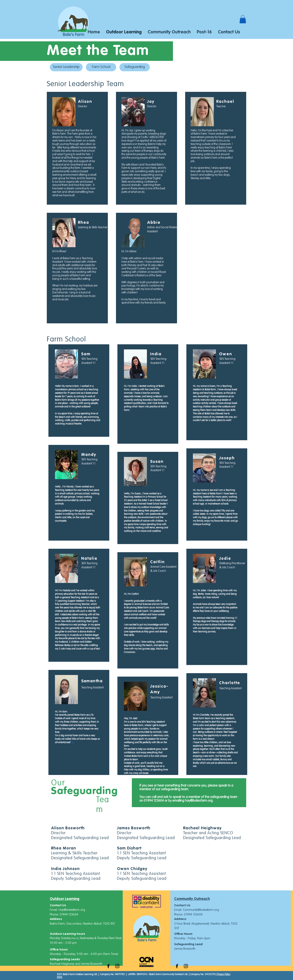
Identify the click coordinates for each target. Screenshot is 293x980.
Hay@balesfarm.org (72, 910)
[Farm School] (101, 67)
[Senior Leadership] (66, 67)
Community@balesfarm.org (201, 910)
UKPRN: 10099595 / (138, 975)
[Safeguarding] (135, 67)
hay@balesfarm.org (199, 801)
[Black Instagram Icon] (117, 966)
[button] (243, 19)
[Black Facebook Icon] (108, 966)
